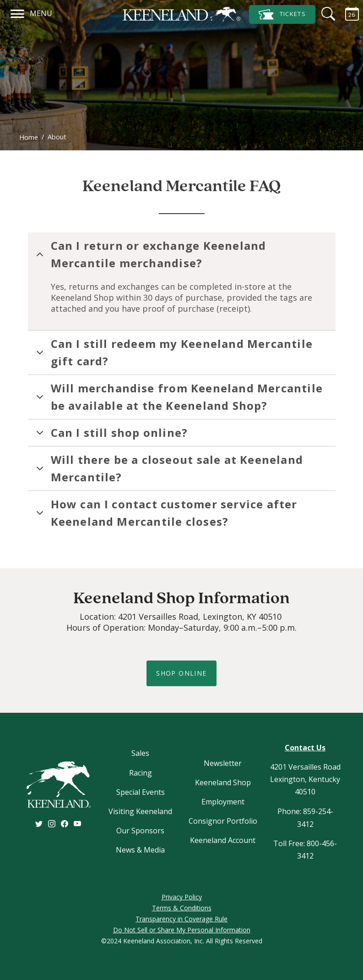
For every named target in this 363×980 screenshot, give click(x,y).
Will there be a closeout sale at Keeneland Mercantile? (168, 468)
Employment (223, 802)
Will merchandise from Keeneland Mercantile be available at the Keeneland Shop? (178, 397)
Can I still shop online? (111, 435)
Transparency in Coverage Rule (181, 919)
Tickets (282, 14)
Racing (141, 773)
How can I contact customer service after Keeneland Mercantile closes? (165, 513)
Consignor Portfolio (223, 821)
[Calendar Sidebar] (347, 14)
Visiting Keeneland (140, 811)
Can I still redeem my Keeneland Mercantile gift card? (173, 352)
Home (29, 137)
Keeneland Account (223, 840)
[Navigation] (18, 12)
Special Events (141, 792)
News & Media (140, 850)
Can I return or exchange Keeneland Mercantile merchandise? (150, 254)
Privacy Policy (182, 897)
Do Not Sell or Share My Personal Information (182, 930)
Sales (140, 753)
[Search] (323, 14)
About (57, 137)
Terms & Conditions (182, 908)
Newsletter (223, 763)
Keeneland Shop (223, 782)
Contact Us (305, 748)
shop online (181, 673)
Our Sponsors (140, 831)
